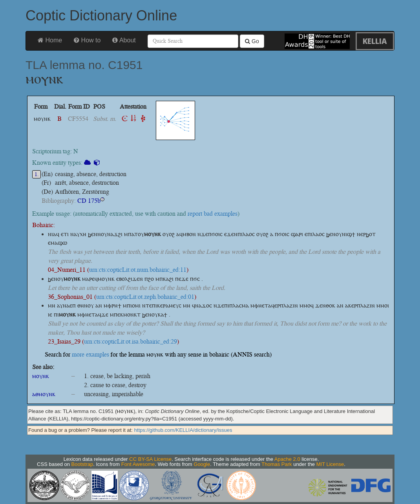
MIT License (330, 464)
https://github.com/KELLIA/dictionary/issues (183, 430)
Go (252, 41)
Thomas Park (277, 464)
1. (37, 174)
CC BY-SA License (150, 459)
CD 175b (89, 201)
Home (50, 40)
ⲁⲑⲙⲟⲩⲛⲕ (44, 394)
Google (202, 464)
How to (87, 40)
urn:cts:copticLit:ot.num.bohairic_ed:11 (138, 270)
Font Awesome (138, 464)
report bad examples (213, 214)
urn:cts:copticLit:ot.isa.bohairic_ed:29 (131, 341)
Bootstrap (82, 464)
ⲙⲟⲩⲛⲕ (41, 376)
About (124, 40)
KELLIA (375, 41)
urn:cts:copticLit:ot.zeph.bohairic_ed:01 (145, 297)
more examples (90, 354)
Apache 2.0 (287, 459)
